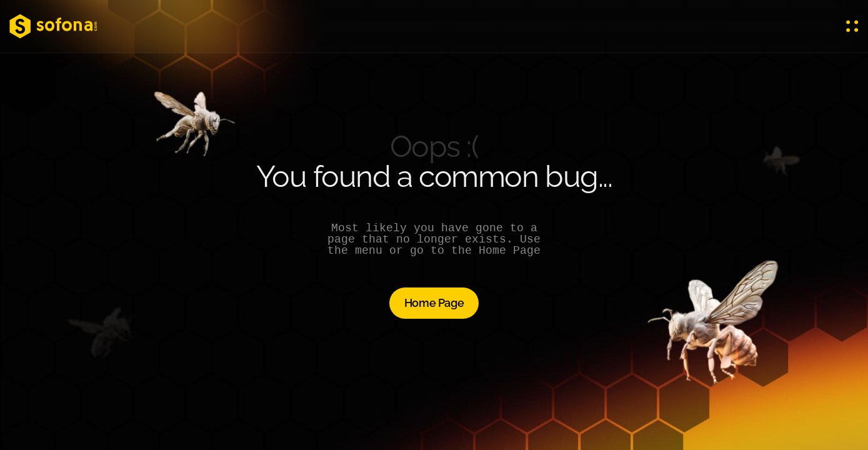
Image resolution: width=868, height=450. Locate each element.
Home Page (434, 303)
